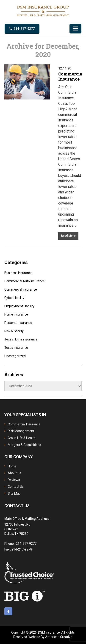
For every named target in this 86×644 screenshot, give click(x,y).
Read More (68, 236)
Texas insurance (16, 348)
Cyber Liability (14, 298)
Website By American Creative (50, 637)
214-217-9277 (24, 29)
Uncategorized (15, 356)
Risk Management (21, 431)
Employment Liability (19, 306)
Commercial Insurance (71, 76)
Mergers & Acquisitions (24, 445)
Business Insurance (18, 273)
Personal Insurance (18, 323)
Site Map (14, 494)
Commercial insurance (21, 289)
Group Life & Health (22, 438)
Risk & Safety (14, 331)
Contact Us (16, 487)
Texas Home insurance (21, 339)
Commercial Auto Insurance (25, 281)
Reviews (14, 480)
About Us (14, 473)
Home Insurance (16, 314)
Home (12, 466)
